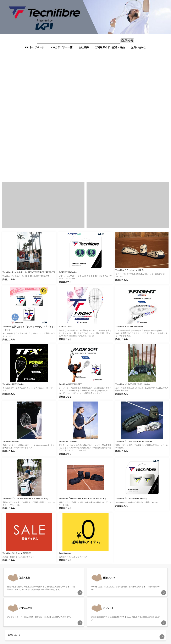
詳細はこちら (9, 279)
